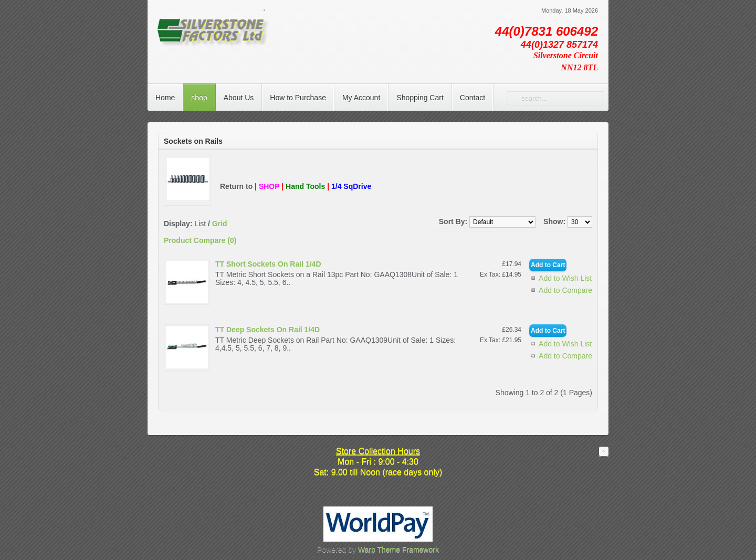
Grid (220, 224)
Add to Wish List (565, 278)
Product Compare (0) (200, 240)
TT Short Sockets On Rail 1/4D (268, 264)
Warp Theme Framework (398, 550)
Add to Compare (565, 290)
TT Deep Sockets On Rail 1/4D (267, 330)
